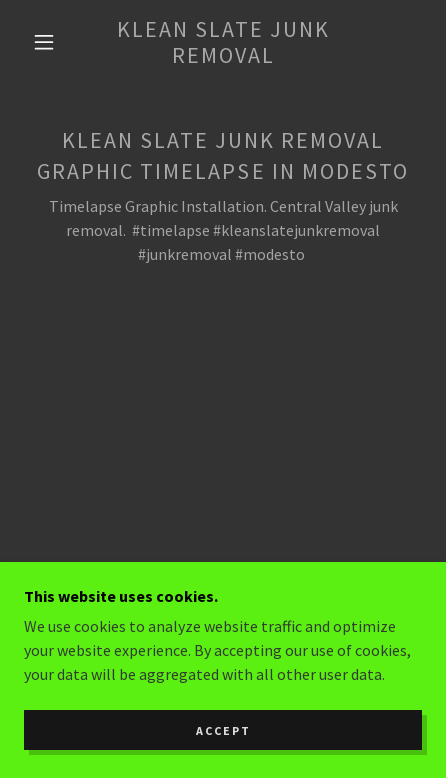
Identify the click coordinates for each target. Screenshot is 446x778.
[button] (44, 42)
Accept (223, 730)
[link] (223, 42)
